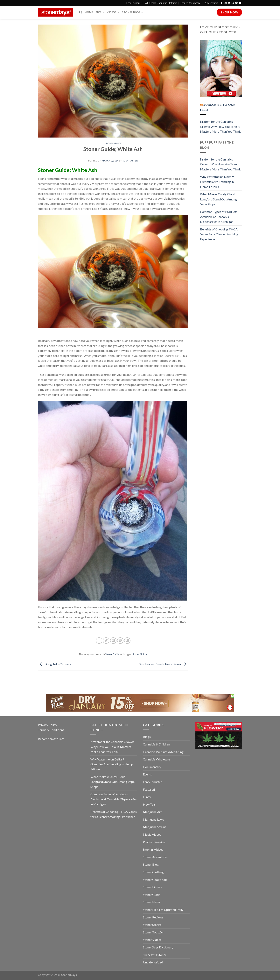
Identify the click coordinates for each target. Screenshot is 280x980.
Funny (147, 797)
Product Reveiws (154, 842)
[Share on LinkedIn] (127, 641)
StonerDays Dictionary (158, 947)
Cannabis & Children (156, 744)
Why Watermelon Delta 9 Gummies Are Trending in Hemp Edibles (217, 182)
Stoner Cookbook (155, 880)
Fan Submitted (153, 782)
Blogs (147, 737)
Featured (149, 789)
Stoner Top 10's (153, 932)
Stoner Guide (113, 143)
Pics (100, 12)
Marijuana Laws (153, 819)
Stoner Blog (132, 12)
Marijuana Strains (155, 827)
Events (147, 774)
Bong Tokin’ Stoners (55, 664)
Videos (113, 12)
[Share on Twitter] (106, 641)
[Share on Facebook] (99, 641)
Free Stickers (133, 3)
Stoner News (151, 902)
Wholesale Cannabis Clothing (161, 3)
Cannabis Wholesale (156, 759)
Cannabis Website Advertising (163, 752)
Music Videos (152, 834)
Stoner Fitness (152, 887)
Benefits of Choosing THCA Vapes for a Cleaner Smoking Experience (219, 234)
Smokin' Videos (153, 849)
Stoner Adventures (155, 857)
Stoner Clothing (153, 872)
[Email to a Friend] (113, 641)
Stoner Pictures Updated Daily (163, 910)
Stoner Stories (152, 925)
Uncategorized (153, 962)
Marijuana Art (152, 812)
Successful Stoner (155, 955)
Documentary (152, 767)
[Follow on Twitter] (229, 3)
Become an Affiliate (51, 739)
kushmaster (130, 161)
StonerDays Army (191, 3)
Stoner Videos (152, 940)
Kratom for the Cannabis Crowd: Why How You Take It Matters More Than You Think (220, 126)
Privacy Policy (47, 725)
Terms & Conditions (51, 730)
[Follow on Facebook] (221, 3)
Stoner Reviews (153, 917)
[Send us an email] (233, 3)
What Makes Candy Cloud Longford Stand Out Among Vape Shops (218, 199)
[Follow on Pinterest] (236, 3)
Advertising (211, 3)
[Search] (81, 12)
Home (89, 12)
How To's (149, 804)
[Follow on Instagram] (225, 3)
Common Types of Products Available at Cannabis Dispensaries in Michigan (219, 217)
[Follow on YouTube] (240, 3)
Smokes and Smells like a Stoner (164, 664)
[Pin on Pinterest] (120, 641)
